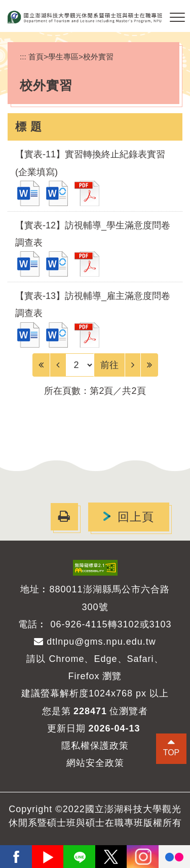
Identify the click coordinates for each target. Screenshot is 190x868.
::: (23, 57)
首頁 (36, 57)
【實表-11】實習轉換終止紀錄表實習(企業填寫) (90, 163)
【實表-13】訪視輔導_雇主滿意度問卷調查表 (93, 305)
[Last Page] (149, 365)
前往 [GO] (109, 365)
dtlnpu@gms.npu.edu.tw (95, 642)
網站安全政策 (95, 763)
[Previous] (58, 365)
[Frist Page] (41, 365)
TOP (171, 753)
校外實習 (98, 57)
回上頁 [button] (136, 517)
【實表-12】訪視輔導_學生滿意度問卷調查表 (93, 234)
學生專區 (63, 57)
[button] (177, 18)
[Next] (133, 365)
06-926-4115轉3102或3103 (111, 624)
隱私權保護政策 (95, 746)
